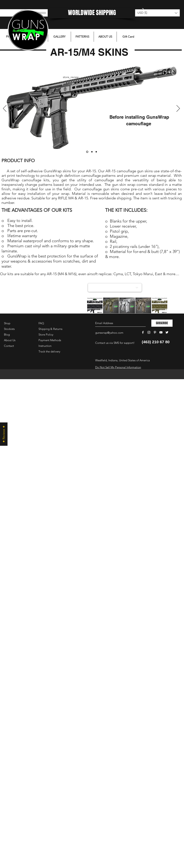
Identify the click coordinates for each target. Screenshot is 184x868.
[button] (157, 12)
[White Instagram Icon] (149, 332)
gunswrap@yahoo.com (109, 333)
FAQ (41, 323)
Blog (7, 335)
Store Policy (46, 335)
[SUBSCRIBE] (162, 323)
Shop (7, 323)
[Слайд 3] (96, 152)
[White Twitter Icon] (167, 332)
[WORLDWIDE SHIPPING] (92, 13)
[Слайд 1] (87, 152)
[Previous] (5, 109)
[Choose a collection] (115, 288)
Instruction (45, 346)
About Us (10, 340)
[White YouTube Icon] (161, 332)
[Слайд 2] (92, 152)
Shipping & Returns (50, 329)
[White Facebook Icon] (143, 332)
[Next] (178, 109)
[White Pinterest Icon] (155, 332)
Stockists (9, 329)
